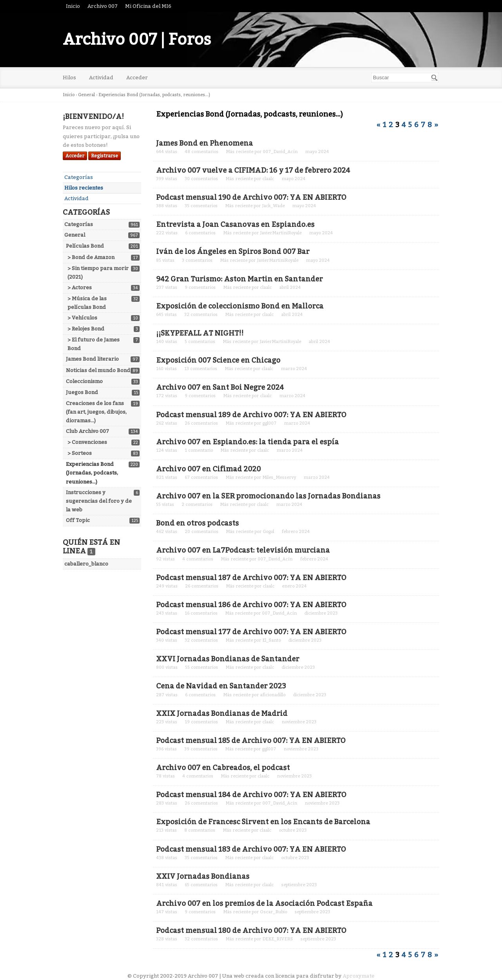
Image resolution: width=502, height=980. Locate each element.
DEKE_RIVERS (278, 939)
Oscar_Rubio (274, 912)
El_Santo (272, 640)
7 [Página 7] (423, 125)
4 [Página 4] (404, 125)
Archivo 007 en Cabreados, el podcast (223, 768)
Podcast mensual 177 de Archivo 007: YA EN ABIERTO (251, 632)
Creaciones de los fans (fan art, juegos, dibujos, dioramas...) (96, 412)
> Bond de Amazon (91, 257)
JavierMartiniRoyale (281, 233)
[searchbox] (405, 78)
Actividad (101, 78)
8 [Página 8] (430, 125)
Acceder (137, 78)
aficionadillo (273, 695)
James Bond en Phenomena (205, 143)
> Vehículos (82, 318)
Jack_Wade (273, 206)
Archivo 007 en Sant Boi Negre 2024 (220, 387)
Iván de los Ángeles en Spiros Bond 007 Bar (233, 252)
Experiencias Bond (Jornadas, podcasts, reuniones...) (92, 473)
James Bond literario (92, 359)
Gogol (268, 532)
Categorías (79, 177)
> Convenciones (87, 442)
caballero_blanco (86, 564)
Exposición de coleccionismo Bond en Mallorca (240, 306)
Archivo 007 (103, 6)
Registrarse (105, 156)
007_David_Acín (280, 152)
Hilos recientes (84, 188)
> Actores (80, 287)
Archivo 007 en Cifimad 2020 (208, 469)
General (75, 235)
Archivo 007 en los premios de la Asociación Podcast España (264, 903)
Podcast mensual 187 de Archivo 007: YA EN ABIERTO (251, 578)
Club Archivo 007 (87, 431)
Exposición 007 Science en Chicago (218, 360)
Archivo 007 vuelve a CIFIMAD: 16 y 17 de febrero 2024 (253, 170)
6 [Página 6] (416, 125)
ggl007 (269, 423)
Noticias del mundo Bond (98, 370)
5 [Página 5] (410, 125)
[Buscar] (435, 78)
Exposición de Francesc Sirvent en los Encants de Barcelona (263, 822)
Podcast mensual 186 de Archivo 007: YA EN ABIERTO (251, 605)
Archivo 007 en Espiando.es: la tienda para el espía (247, 442)
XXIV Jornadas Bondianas (203, 876)
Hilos (69, 78)
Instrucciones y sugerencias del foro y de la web (99, 501)
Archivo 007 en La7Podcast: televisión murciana (243, 550)
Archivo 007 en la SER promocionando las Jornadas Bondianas (268, 496)
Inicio (73, 6)
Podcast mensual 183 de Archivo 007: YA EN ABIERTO (251, 849)
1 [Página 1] (385, 125)
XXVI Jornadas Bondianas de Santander (228, 659)
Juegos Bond (82, 392)
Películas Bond (85, 246)
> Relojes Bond (86, 329)
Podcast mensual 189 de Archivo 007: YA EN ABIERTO (251, 415)
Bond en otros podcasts (197, 523)
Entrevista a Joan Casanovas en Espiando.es (235, 224)
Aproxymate (359, 976)
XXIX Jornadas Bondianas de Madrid (222, 714)
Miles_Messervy (279, 477)
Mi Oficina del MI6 (148, 6)
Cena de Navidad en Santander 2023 (221, 686)
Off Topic (78, 520)
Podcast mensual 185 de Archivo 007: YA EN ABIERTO (251, 741)
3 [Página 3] (397, 125)
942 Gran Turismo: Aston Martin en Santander (239, 279)
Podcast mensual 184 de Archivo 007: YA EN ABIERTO (251, 795)
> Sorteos (80, 453)
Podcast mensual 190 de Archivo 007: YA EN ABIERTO (251, 197)
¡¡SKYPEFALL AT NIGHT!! (200, 333)
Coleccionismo (84, 381)
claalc (268, 179)
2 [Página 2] (391, 125)
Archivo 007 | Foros (137, 40)
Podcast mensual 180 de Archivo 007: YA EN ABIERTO (251, 931)
